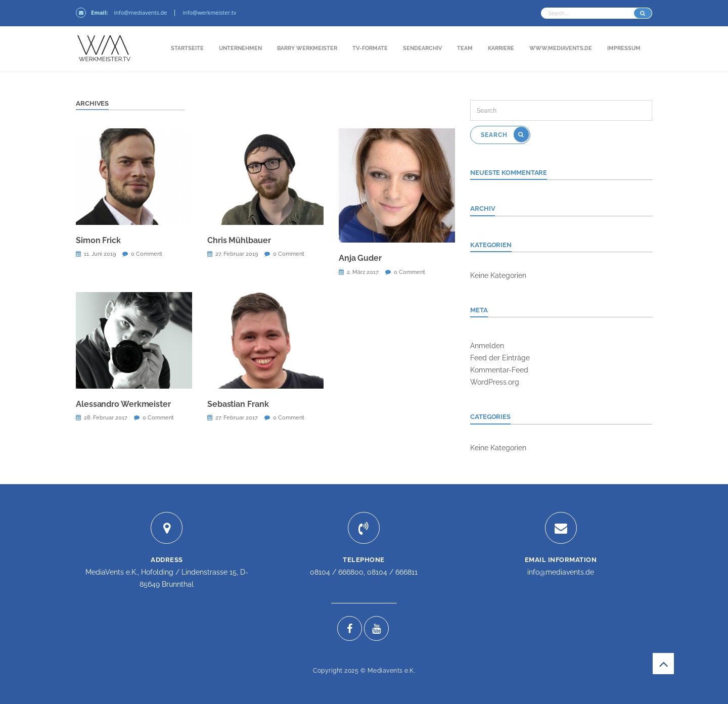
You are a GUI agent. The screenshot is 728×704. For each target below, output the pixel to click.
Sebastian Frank (238, 404)
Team (465, 48)
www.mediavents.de (561, 48)
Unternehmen (240, 48)
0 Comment (147, 254)
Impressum (624, 48)
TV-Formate (370, 48)
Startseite (187, 48)
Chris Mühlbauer (239, 240)
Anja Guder (360, 258)
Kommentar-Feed (499, 370)
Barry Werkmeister (307, 48)
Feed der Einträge (500, 358)
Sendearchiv (422, 48)
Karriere (501, 48)
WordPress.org (495, 382)
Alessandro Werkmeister (123, 404)
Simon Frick (98, 240)
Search (505, 134)
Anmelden (487, 346)
